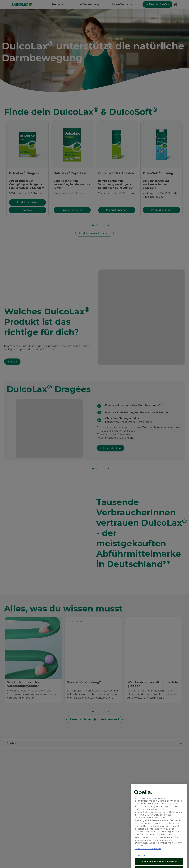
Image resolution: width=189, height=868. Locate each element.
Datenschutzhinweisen (148, 867)
